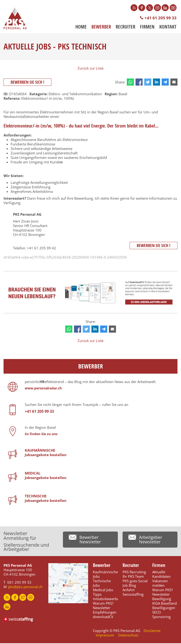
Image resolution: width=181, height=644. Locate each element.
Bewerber (101, 27)
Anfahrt (129, 590)
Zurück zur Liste (90, 69)
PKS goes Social (135, 582)
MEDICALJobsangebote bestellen (46, 476)
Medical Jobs (103, 590)
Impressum (105, 636)
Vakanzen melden (160, 584)
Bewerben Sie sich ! (28, 83)
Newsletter (102, 608)
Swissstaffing (133, 595)
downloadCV (103, 617)
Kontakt (168, 27)
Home (81, 27)
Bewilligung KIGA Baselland (165, 602)
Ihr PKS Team (133, 577)
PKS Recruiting (134, 573)
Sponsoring (161, 617)
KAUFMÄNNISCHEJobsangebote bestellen (46, 453)
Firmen (147, 27)
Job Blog (129, 586)
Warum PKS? (103, 604)
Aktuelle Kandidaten (161, 575)
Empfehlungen (105, 613)
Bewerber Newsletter (90, 540)
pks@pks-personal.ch (25, 587)
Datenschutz (128, 636)
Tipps (97, 595)
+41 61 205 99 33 (160, 18)
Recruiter (125, 27)
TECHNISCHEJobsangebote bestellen (46, 499)
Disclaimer (152, 631)
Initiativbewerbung (108, 599)
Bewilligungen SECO (164, 611)
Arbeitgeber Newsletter (151, 540)
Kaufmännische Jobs (105, 575)
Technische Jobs (102, 584)
